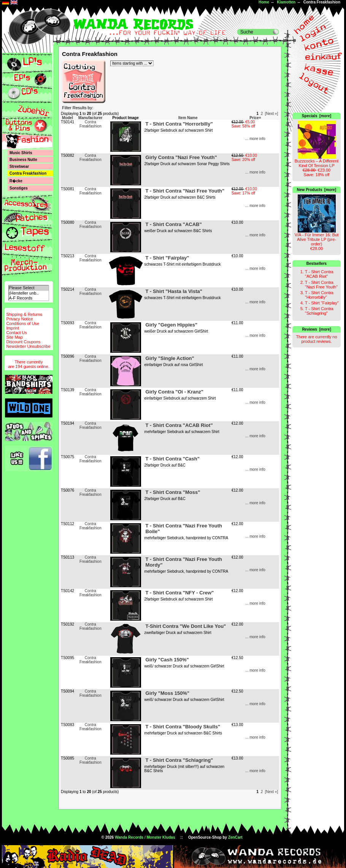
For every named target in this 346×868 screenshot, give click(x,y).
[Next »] (271, 114)
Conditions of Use (23, 323)
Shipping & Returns (24, 314)
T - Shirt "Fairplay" (322, 303)
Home (264, 2)
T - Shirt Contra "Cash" (173, 459)
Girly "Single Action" (170, 358)
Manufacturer (90, 118)
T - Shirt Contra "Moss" (173, 492)
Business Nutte (23, 160)
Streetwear (19, 166)
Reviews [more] (317, 329)
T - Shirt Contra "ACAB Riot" (319, 274)
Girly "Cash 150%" (167, 660)
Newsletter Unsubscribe (28, 346)
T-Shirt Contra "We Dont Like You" (186, 626)
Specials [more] (317, 116)
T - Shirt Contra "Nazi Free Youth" (321, 285)
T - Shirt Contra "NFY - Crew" (180, 593)
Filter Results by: (78, 108)
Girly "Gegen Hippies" (172, 325)
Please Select (29, 288)
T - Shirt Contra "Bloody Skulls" (183, 727)
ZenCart (235, 837)
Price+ (255, 118)
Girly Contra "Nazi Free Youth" (181, 157)
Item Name (188, 118)
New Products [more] (317, 190)
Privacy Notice (19, 319)
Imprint (13, 328)
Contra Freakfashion (90, 124)
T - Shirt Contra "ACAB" (174, 224)
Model (67, 118)
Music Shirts (21, 153)
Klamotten (286, 2)
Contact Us (16, 333)
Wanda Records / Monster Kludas (145, 837)
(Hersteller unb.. (29, 293)
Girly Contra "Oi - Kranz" (175, 392)
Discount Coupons (23, 342)
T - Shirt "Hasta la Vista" (174, 291)
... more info (255, 139)
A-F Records (29, 298)
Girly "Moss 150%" (168, 693)
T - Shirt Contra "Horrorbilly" (319, 295)
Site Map (14, 337)
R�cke (16, 181)
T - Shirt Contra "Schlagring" (319, 311)
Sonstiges (19, 188)
